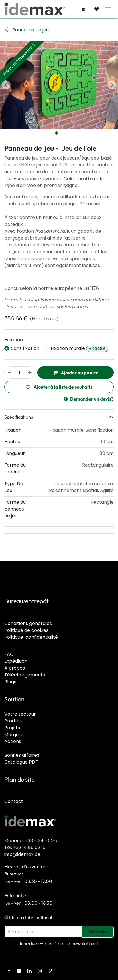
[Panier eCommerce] (83, 9)
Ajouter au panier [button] (76, 373)
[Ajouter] (30, 373)
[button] (6, 85)
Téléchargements (25, 675)
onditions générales (30, 623)
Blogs (10, 682)
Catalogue (16, 762)
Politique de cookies (26, 630)
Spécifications (19, 417)
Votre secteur (20, 714)
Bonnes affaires (22, 755)
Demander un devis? (89, 399)
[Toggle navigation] (108, 9)
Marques (14, 735)
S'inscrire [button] (98, 932)
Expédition (16, 661)
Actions (13, 741)
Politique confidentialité (31, 637)
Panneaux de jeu (26, 30)
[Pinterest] (50, 971)
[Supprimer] (9, 373)
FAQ (9, 654)
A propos (15, 668)
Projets (12, 728)
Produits (13, 721)
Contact (14, 801)
